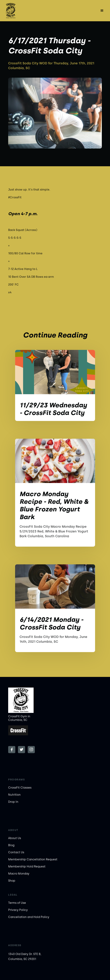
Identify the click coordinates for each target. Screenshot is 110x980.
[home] (18, 11)
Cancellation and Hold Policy (29, 917)
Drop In (13, 802)
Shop (12, 881)
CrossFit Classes (20, 788)
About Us (15, 838)
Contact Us (16, 852)
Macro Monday (19, 874)
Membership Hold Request (27, 866)
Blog (11, 845)
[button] (102, 11)
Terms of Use (17, 903)
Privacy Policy (18, 910)
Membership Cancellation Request (33, 859)
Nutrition (14, 795)
